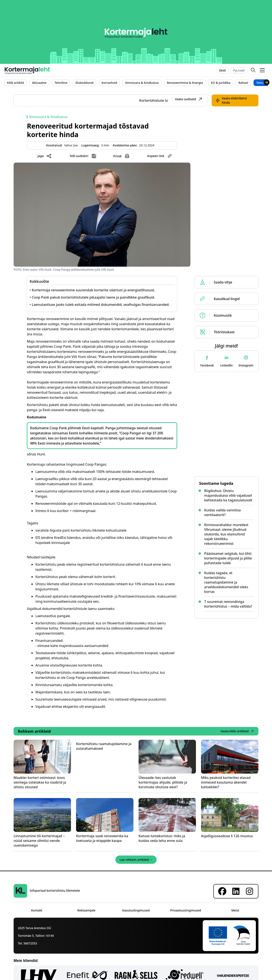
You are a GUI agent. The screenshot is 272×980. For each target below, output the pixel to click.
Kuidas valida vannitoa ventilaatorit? (222, 512)
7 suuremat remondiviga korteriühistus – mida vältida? (228, 604)
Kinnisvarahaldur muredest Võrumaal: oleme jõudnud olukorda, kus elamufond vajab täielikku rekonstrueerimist (226, 534)
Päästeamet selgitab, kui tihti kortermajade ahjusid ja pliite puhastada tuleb (228, 558)
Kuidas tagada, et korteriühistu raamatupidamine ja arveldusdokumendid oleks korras (226, 582)
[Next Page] (136, 860)
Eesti (223, 70)
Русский (239, 70)
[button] (262, 70)
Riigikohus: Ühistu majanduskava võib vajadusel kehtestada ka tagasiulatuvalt (228, 495)
